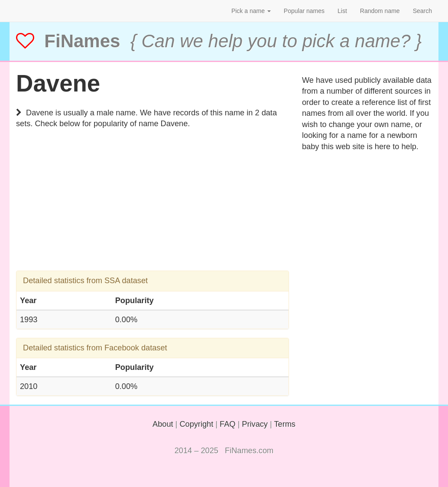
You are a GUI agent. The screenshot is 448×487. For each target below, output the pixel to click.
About (163, 424)
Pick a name (251, 11)
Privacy (255, 424)
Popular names (304, 11)
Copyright (196, 424)
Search (422, 11)
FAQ (227, 424)
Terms (285, 424)
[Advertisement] (153, 210)
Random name (380, 11)
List (342, 11)
